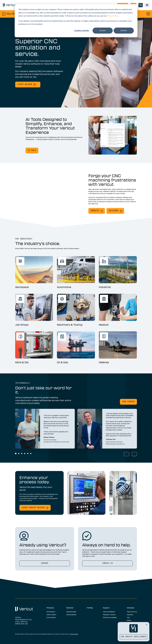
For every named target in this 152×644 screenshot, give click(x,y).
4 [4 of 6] (25, 454)
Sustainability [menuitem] (71, 614)
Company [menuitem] (131, 608)
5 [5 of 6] (28, 454)
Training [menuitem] (90, 608)
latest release (25, 84)
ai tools (32, 150)
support (45, 563)
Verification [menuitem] (51, 612)
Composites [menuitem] (51, 617)
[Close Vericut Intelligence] (147, 625)
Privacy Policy (113, 16)
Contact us (107, 563)
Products (95, 211)
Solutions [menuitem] (70, 608)
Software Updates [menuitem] (110, 617)
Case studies (128, 402)
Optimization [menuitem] (51, 614)
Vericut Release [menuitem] (109, 612)
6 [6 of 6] (31, 454)
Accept (103, 30)
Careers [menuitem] (130, 614)
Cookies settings (82, 30)
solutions (113, 211)
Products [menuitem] (50, 608)
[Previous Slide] (126, 454)
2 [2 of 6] (19, 454)
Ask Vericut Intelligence (134, 637)
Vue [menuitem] (128, 617)
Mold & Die (22, 362)
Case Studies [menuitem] (71, 612)
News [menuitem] (129, 620)
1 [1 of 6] (16, 454)
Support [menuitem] (106, 608)
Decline (124, 30)
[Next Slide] (134, 454)
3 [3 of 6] (22, 454)
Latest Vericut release (33, 508)
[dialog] (76, 21)
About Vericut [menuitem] (132, 612)
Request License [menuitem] (109, 614)
